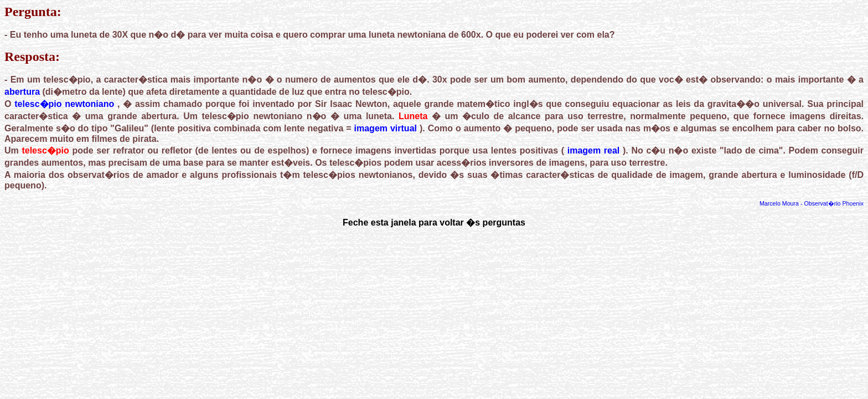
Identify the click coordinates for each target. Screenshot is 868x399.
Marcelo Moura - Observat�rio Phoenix (812, 203)
